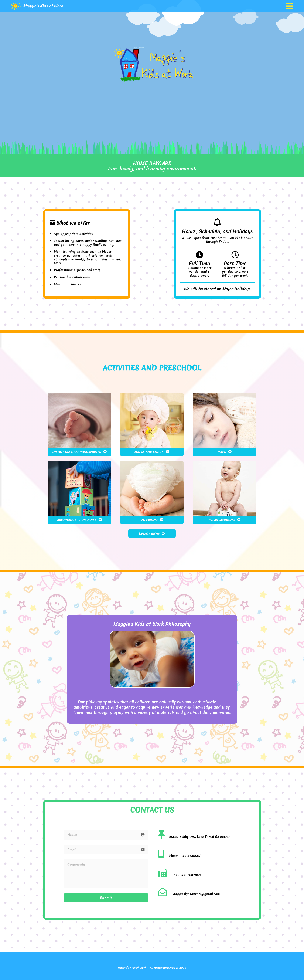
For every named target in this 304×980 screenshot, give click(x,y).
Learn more (152, 533)
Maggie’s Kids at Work (43, 6)
